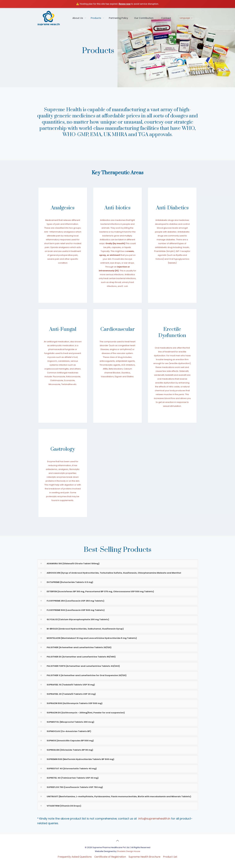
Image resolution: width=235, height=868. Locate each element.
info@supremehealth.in (154, 819)
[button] (118, 564)
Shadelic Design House (129, 851)
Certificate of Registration (110, 857)
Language (186, 18)
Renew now (125, 4)
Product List (170, 857)
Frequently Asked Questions (75, 857)
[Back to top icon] (118, 841)
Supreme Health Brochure (144, 857)
